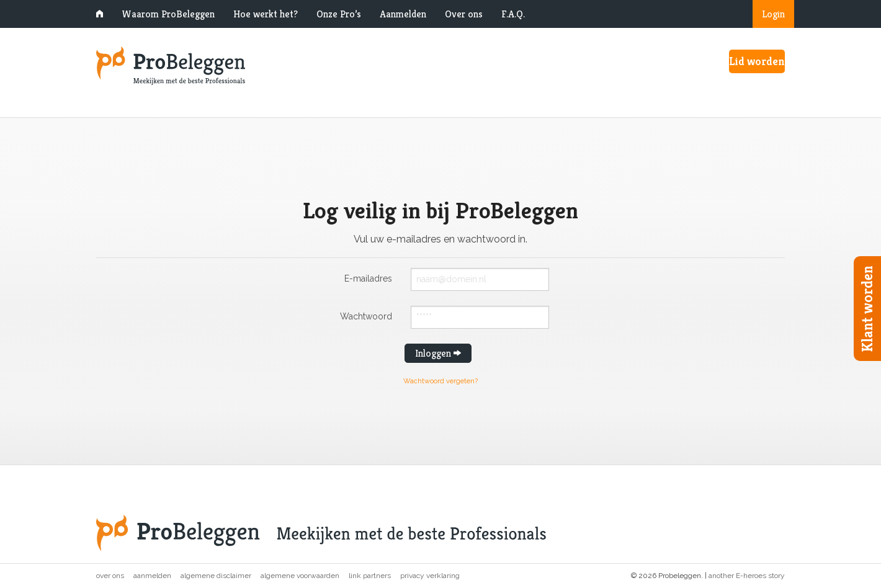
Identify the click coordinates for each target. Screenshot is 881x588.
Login (773, 14)
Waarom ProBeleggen (168, 14)
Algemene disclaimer (216, 576)
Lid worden (757, 61)
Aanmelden (403, 14)
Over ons (464, 14)
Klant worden (867, 309)
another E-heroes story (747, 576)
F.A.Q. (513, 14)
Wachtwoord (366, 316)
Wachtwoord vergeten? (440, 381)
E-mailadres (368, 278)
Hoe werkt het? (266, 14)
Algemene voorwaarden (300, 576)
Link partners (370, 576)
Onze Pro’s (339, 14)
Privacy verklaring (430, 576)
